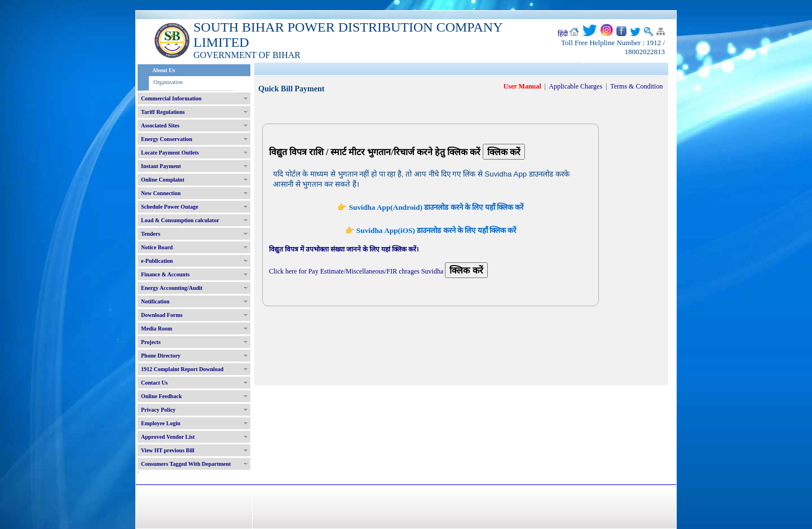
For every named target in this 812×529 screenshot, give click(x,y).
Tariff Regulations (163, 112)
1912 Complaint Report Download (182, 369)
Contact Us (155, 383)
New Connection (161, 193)
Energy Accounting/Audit (172, 288)
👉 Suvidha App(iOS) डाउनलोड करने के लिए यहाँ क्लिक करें (431, 230)
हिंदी (563, 34)
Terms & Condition (636, 86)
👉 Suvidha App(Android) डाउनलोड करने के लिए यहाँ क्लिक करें (430, 207)
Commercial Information (171, 98)
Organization (168, 82)
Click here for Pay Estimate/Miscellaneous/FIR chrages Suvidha (356, 271)
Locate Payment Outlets (170, 153)
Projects (151, 342)
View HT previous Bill (168, 450)
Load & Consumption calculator (180, 220)
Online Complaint (163, 180)
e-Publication (157, 261)
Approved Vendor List (168, 437)
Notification (155, 301)
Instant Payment (161, 166)
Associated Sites (160, 125)
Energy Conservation (167, 139)
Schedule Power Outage (169, 207)
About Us (164, 70)
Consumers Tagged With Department (186, 464)
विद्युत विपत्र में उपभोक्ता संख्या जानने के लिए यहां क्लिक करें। (344, 249)
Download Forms (162, 315)
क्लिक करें (504, 152)
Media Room (156, 329)
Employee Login (161, 423)
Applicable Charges (575, 86)
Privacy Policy (158, 410)
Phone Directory (161, 356)
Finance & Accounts (165, 274)
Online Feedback (162, 396)
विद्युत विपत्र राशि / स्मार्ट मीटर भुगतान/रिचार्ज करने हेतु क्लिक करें (376, 152)
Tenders (151, 234)
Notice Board (157, 247)
